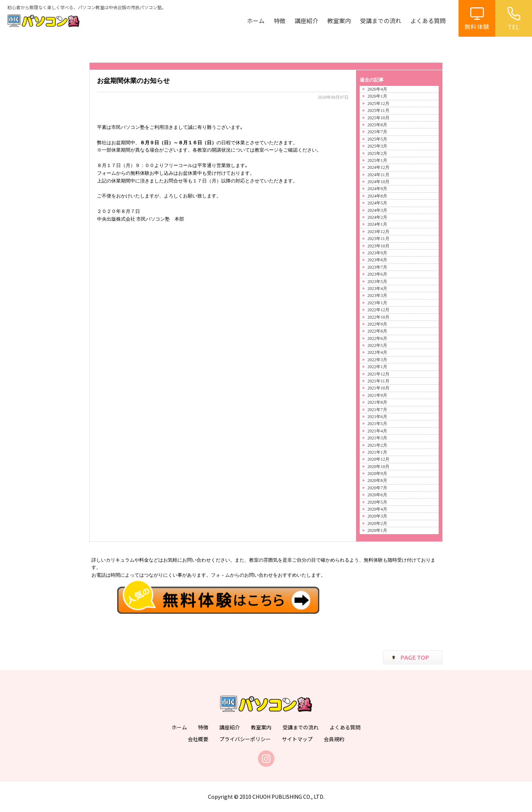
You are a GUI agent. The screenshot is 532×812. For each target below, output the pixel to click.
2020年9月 (377, 474)
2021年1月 (377, 452)
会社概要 (198, 739)
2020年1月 (377, 530)
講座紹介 (306, 21)
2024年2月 (377, 217)
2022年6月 (377, 338)
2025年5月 (377, 139)
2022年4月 (377, 352)
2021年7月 (377, 410)
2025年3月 (377, 146)
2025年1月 (377, 160)
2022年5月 (377, 345)
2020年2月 (377, 523)
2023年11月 (378, 239)
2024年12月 (378, 167)
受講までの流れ (381, 21)
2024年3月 (377, 210)
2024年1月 (377, 224)
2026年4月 (377, 89)
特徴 (280, 21)
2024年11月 (378, 175)
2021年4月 (377, 431)
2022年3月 (377, 360)
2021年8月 (377, 402)
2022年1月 (377, 367)
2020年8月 (377, 481)
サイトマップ (297, 739)
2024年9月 (377, 189)
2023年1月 (377, 303)
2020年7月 (377, 488)
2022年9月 (377, 324)
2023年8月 (377, 260)
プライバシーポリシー (245, 739)
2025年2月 (377, 153)
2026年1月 (377, 96)
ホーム (256, 21)
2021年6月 (377, 417)
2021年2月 (377, 445)
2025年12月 (378, 104)
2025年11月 (378, 110)
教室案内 (339, 21)
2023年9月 (377, 253)
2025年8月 (377, 125)
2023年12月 (378, 232)
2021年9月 (377, 395)
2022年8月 (377, 331)
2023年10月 (378, 246)
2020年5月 (377, 502)
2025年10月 (378, 118)
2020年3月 (377, 516)
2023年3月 (377, 296)
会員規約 (334, 739)
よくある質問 (428, 21)
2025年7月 (377, 132)
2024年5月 (377, 203)
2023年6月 (377, 274)
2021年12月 (378, 374)
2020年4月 (377, 509)
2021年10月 (378, 388)
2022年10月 (378, 317)
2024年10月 (378, 182)
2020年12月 (378, 459)
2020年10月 (378, 467)
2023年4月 (377, 289)
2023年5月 (377, 282)
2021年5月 (377, 424)
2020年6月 (377, 495)
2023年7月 (377, 267)
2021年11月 (378, 381)
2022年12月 (378, 310)
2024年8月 (377, 196)
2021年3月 (377, 438)
